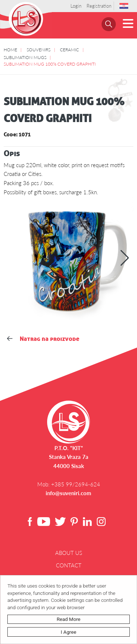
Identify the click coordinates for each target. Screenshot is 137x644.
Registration (99, 6)
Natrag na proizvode (43, 339)
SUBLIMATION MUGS (25, 57)
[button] (125, 258)
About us (69, 553)
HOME (10, 49)
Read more (69, 619)
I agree (69, 632)
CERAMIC (69, 49)
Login (76, 6)
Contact (69, 565)
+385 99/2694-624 (76, 484)
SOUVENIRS (39, 49)
